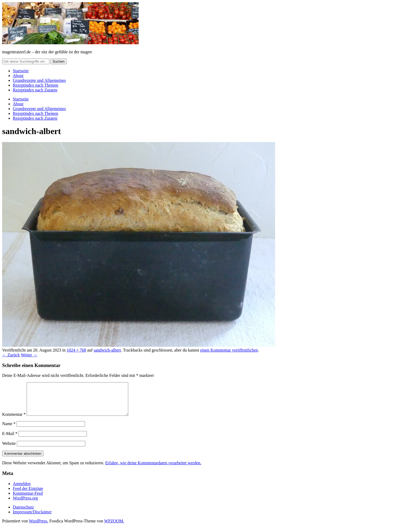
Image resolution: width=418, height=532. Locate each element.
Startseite (21, 71)
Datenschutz (23, 513)
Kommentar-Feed (28, 500)
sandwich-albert (107, 350)
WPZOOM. (114, 527)
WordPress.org (25, 504)
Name (9, 430)
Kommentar (14, 421)
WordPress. (39, 527)
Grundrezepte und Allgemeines (39, 80)
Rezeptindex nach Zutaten (35, 90)
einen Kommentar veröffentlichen (229, 350)
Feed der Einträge (28, 495)
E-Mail (10, 440)
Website (9, 450)
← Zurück (11, 355)
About (18, 76)
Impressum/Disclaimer (32, 518)
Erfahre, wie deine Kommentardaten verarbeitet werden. (153, 469)
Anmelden (22, 490)
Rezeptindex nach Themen (35, 85)
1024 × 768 (76, 350)
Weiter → (29, 355)
